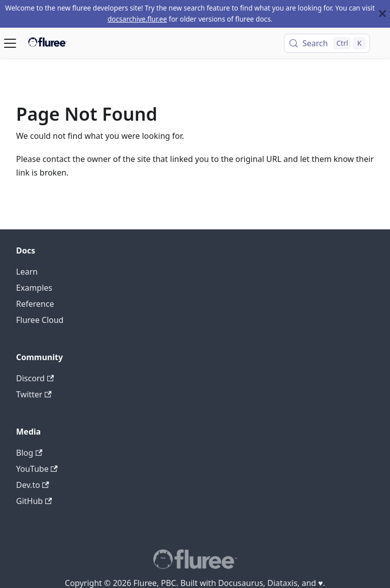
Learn (27, 272)
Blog (29, 453)
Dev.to (33, 485)
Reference (35, 304)
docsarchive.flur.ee (137, 19)
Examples (34, 288)
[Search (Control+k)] (327, 43)
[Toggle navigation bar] (10, 43)
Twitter (34, 394)
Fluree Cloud (40, 320)
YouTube (37, 469)
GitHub (34, 501)
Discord (35, 378)
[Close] (382, 14)
